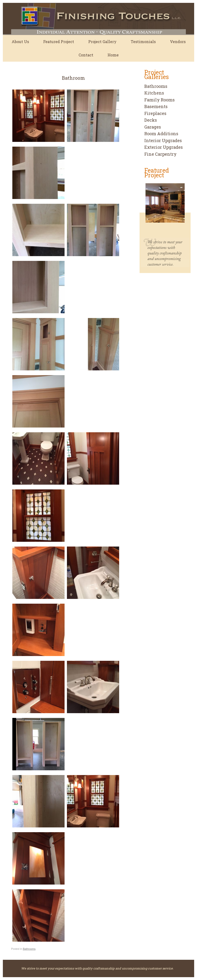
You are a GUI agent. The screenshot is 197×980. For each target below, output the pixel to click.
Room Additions (161, 134)
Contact (86, 55)
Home (113, 55)
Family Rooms (159, 100)
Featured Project (59, 42)
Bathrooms (29, 949)
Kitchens (154, 93)
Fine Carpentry (160, 154)
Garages (153, 127)
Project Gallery (102, 42)
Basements (156, 106)
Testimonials (143, 42)
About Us (20, 42)
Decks (151, 120)
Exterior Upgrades (164, 147)
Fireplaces (155, 113)
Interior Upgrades (163, 140)
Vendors (178, 42)
